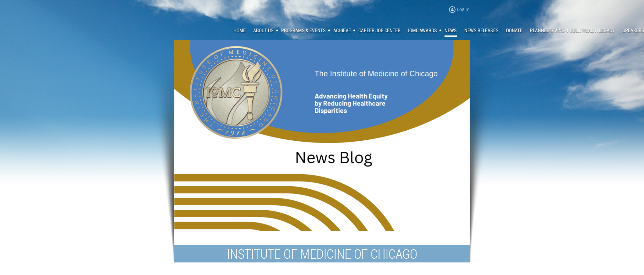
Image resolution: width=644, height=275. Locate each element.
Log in (463, 9)
